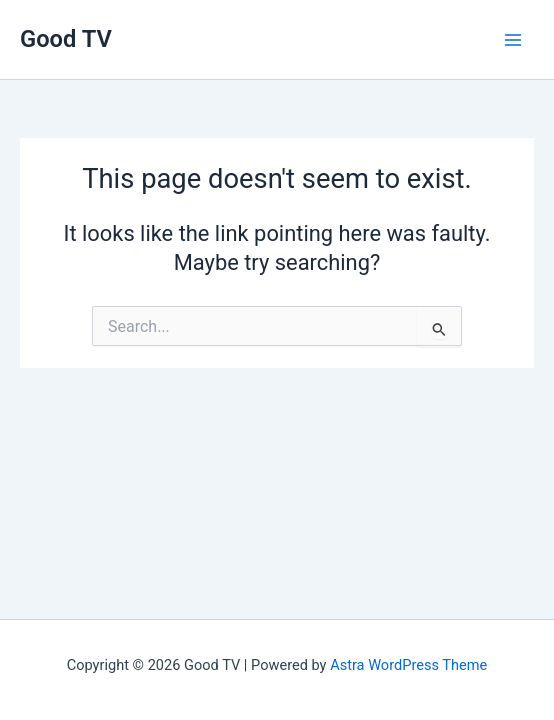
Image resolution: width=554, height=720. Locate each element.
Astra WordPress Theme (408, 665)
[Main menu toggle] (513, 40)
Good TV (66, 39)
